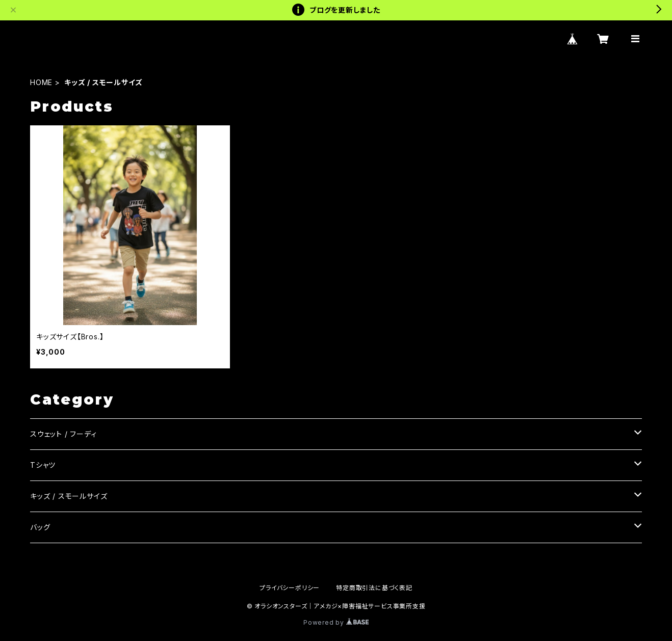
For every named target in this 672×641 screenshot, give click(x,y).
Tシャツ (43, 465)
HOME (41, 82)
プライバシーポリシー (290, 588)
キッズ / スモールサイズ (69, 496)
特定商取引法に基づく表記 (374, 588)
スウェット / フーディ (63, 434)
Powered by (336, 622)
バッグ (40, 527)
